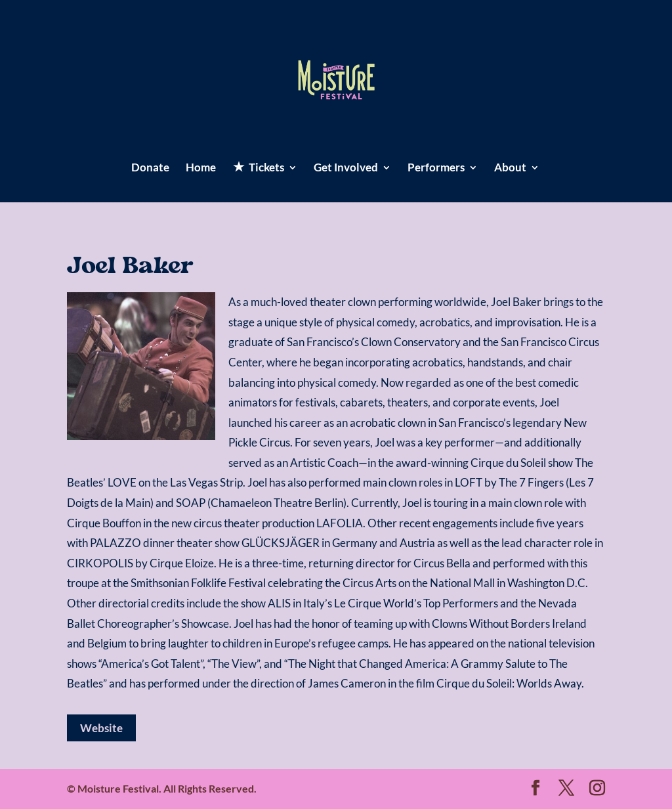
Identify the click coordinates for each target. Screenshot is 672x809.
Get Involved (346, 168)
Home (201, 168)
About (510, 168)
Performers (436, 168)
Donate (150, 168)
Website (101, 728)
